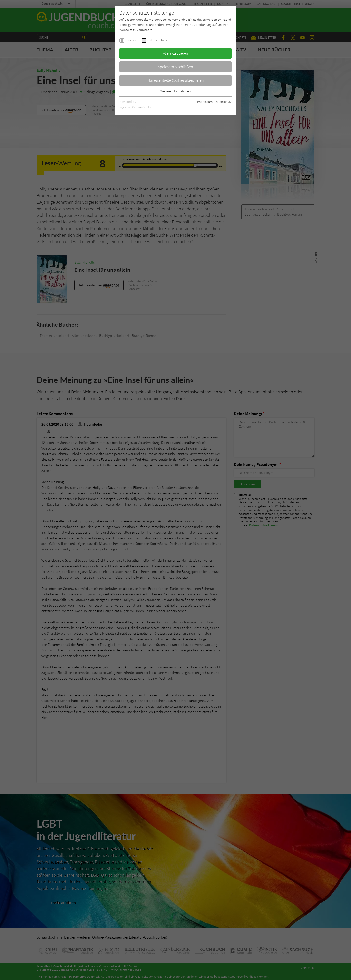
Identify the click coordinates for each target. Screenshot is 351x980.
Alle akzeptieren (175, 53)
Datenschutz (223, 102)
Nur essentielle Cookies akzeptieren (176, 80)
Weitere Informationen (175, 91)
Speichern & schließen (175, 67)
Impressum (205, 102)
